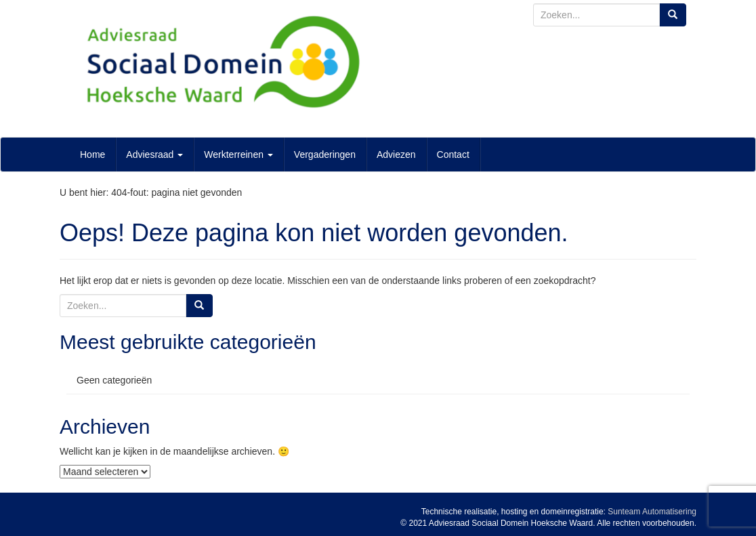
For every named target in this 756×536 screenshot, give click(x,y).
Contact (453, 154)
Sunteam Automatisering (652, 512)
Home (92, 154)
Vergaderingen (325, 154)
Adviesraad (154, 154)
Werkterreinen (238, 154)
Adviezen (396, 154)
